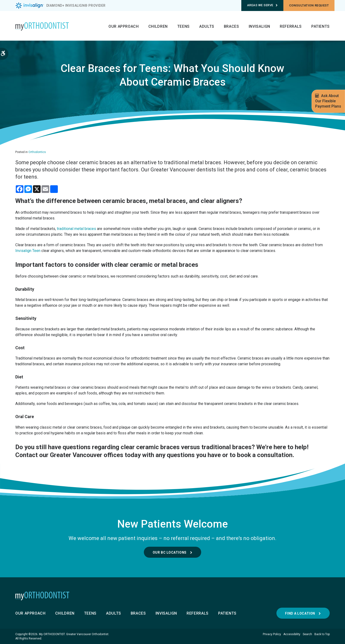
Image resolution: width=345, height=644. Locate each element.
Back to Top (322, 634)
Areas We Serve (262, 5)
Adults (207, 26)
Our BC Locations (170, 552)
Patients (321, 26)
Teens (183, 26)
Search (307, 634)
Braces (232, 26)
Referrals (291, 26)
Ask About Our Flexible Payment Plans (328, 101)
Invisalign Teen (28, 251)
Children (158, 26)
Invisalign (259, 26)
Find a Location (300, 613)
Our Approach (124, 26)
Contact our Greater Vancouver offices (69, 455)
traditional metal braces (76, 229)
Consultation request (309, 5)
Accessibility (292, 634)
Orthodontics (37, 152)
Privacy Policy (272, 634)
